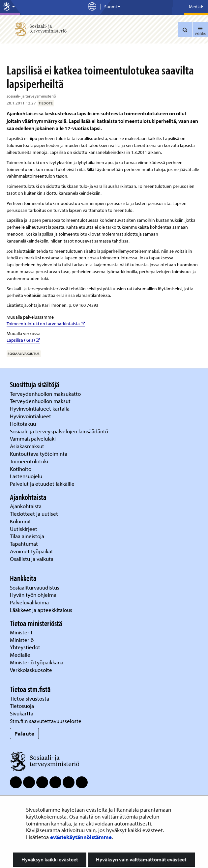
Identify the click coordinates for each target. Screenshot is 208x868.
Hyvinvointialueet (31, 416)
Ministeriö (22, 640)
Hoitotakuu (24, 424)
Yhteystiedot (26, 647)
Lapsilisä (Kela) (23, 340)
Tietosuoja (22, 706)
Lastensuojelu (27, 476)
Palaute (25, 733)
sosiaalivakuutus (24, 354)
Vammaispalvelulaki (33, 438)
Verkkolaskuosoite (32, 670)
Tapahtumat (24, 544)
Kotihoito (21, 469)
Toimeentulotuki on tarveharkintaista (46, 324)
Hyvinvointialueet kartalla (40, 408)
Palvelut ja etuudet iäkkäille (42, 484)
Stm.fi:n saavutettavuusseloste (46, 721)
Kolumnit (21, 521)
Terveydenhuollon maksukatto (46, 394)
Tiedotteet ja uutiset (35, 514)
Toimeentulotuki (30, 461)
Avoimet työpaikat (31, 551)
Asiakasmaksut (27, 446)
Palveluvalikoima (29, 602)
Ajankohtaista (26, 506)
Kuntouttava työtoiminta (39, 454)
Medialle (21, 655)
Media (196, 7)
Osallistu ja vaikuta (32, 559)
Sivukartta (22, 713)
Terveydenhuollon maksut (41, 401)
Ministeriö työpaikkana (37, 662)
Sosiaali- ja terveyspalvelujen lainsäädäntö (60, 431)
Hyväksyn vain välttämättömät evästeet (141, 859)
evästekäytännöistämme (81, 837)
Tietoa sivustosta (30, 698)
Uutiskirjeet (24, 529)
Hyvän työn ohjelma (33, 595)
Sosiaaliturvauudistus (35, 587)
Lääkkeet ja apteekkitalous (41, 610)
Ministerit (22, 632)
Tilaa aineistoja (27, 536)
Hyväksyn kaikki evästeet (50, 859)
